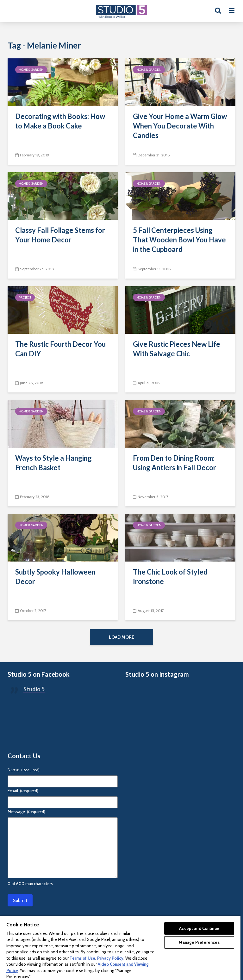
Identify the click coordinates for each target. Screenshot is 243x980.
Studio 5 (34, 689)
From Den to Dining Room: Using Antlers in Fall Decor (174, 463)
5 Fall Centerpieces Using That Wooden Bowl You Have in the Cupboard (179, 240)
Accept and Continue (199, 928)
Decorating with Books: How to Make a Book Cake (60, 121)
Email (23, 791)
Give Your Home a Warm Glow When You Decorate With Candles (180, 126)
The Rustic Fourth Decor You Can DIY (60, 349)
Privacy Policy (110, 958)
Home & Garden (31, 70)
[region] (120, 948)
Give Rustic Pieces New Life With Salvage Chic (177, 349)
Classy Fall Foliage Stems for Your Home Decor (60, 235)
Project (25, 297)
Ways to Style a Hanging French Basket (53, 463)
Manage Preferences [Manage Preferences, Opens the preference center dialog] (199, 942)
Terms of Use (82, 958)
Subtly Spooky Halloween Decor (55, 577)
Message (26, 812)
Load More (121, 637)
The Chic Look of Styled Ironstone (170, 577)
